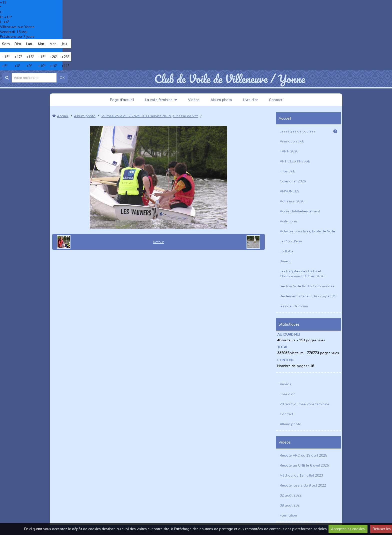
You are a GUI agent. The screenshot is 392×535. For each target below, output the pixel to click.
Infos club (287, 171)
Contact (276, 100)
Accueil (63, 116)
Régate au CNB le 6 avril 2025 (304, 465)
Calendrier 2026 (293, 181)
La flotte (287, 251)
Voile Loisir (288, 221)
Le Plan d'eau (291, 241)
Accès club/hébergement (300, 211)
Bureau (286, 261)
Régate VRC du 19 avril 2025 (303, 455)
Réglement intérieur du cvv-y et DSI (308, 296)
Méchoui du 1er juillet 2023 (301, 475)
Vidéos (194, 100)
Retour (158, 242)
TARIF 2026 (289, 151)
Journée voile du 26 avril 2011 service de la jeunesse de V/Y (150, 116)
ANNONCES (289, 191)
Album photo (221, 100)
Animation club (292, 141)
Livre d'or (250, 100)
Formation (288, 515)
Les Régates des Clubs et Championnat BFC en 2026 (302, 274)
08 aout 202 (290, 505)
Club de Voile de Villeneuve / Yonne (230, 79)
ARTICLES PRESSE (295, 161)
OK (62, 78)
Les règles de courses (308, 131)
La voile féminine (159, 100)
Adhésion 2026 (292, 201)
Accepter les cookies (348, 529)
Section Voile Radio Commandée (307, 286)
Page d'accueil (122, 100)
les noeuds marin (294, 306)
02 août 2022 (291, 495)
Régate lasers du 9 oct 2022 (303, 485)
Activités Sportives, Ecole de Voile (307, 231)
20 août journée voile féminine (304, 404)
